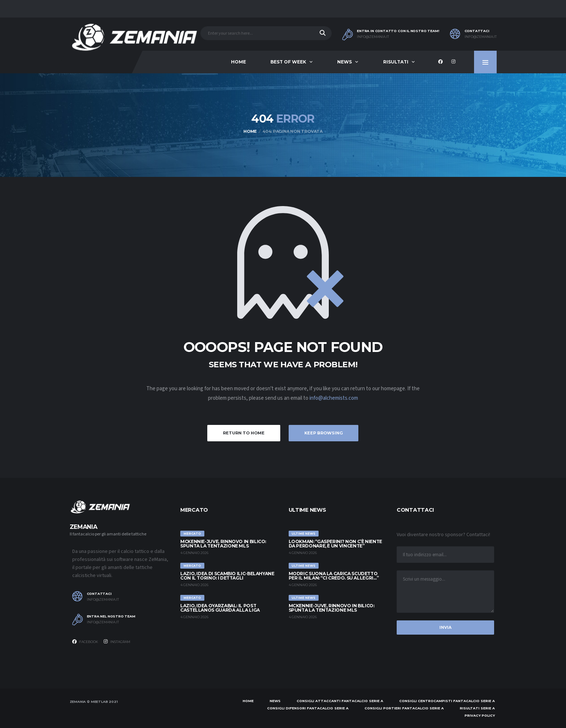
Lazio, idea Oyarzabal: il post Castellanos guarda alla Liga (220, 608)
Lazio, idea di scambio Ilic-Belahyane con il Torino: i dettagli (227, 576)
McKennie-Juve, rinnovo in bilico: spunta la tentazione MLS (223, 544)
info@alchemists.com (334, 398)
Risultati (396, 62)
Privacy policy (480, 715)
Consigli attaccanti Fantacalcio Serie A (340, 701)
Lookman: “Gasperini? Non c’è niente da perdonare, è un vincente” (335, 544)
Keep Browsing (324, 433)
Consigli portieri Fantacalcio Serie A (404, 708)
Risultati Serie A (477, 708)
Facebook (85, 642)
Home (238, 62)
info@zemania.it (373, 37)
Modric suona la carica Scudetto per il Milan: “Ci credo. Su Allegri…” (334, 576)
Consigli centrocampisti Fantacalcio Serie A (447, 701)
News (344, 62)
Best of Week (288, 62)
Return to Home (244, 433)
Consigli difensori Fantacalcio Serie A (308, 708)
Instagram (117, 642)
